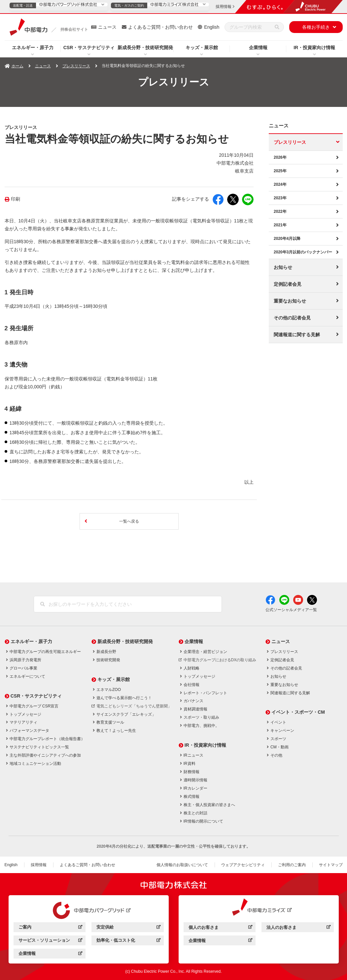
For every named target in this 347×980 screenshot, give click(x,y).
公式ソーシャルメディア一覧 (291, 610)
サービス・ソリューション (50, 941)
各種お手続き (316, 27)
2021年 (280, 225)
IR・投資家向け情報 (314, 48)
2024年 (280, 184)
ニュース (107, 27)
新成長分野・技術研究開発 (145, 48)
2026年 (280, 157)
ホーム (17, 66)
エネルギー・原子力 (33, 48)
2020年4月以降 (287, 239)
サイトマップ (331, 865)
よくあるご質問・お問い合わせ (160, 27)
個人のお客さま (220, 928)
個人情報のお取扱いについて (182, 865)
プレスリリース (76, 66)
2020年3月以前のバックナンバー (303, 252)
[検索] (277, 27)
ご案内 (50, 928)
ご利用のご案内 (292, 865)
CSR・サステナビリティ (89, 48)
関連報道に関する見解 (297, 335)
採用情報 (39, 865)
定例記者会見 (288, 284)
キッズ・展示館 (202, 48)
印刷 (16, 199)
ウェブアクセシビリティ (243, 865)
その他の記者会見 (292, 318)
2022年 (280, 212)
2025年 (280, 171)
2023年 (280, 198)
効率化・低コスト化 (128, 941)
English (212, 27)
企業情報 (258, 48)
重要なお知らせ (290, 301)
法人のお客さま (298, 928)
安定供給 (128, 928)
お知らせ (283, 267)
